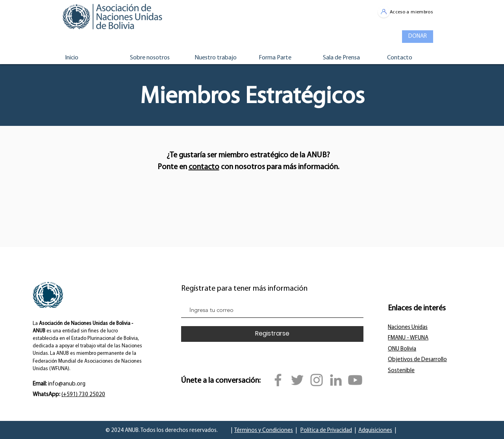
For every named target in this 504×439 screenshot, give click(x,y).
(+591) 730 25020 (83, 395)
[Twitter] (297, 380)
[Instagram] (317, 380)
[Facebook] (278, 380)
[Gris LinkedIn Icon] (336, 380)
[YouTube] (355, 380)
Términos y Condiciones (264, 431)
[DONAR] (418, 37)
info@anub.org (67, 384)
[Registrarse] (272, 334)
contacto (204, 167)
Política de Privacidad (326, 431)
